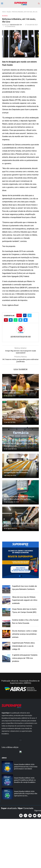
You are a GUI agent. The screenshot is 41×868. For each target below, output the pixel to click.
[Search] (39, 4)
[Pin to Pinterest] (6, 320)
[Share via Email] (25, 320)
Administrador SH (16, 25)
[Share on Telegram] (20, 320)
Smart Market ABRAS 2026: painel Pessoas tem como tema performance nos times (26, 814)
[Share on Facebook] (25, 315)
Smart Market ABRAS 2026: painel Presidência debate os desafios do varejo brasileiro (25, 827)
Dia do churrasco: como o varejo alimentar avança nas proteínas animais (25, 634)
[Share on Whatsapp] (16, 320)
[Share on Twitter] (30, 315)
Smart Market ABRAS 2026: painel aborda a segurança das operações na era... (26, 840)
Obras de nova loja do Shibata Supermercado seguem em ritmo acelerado (25, 600)
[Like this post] (20, 315)
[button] (20, 560)
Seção (9, 12)
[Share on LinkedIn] (11, 320)
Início (4, 12)
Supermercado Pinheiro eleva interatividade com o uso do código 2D (23, 646)
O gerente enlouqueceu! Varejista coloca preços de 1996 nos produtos (25, 658)
